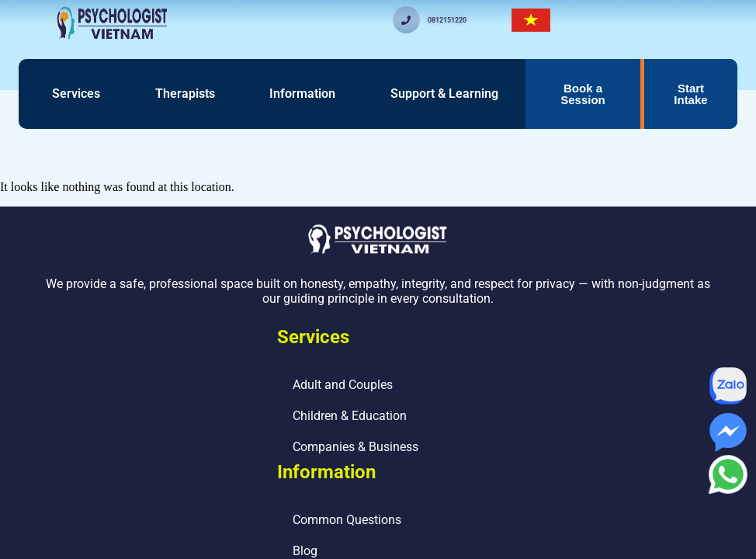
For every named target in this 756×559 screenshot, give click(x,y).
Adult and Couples (343, 385)
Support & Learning (444, 94)
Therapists (185, 94)
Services (76, 94)
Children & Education (350, 416)
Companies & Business (355, 447)
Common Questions (347, 520)
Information (302, 94)
